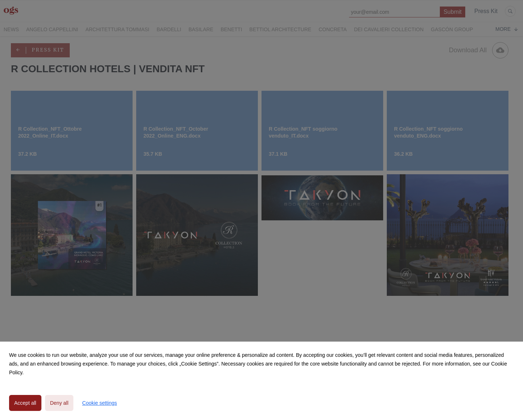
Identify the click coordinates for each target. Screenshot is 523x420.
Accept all (25, 403)
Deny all (59, 403)
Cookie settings (100, 403)
